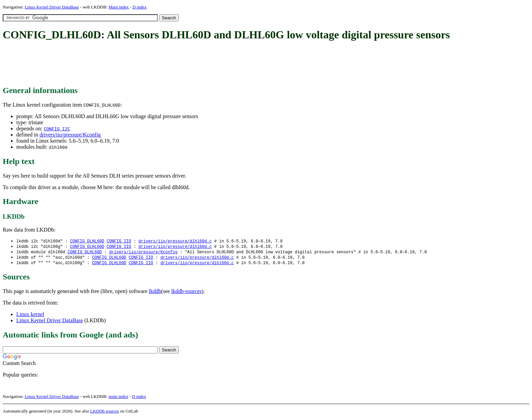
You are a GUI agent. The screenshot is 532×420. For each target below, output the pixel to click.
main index (118, 398)
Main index (119, 7)
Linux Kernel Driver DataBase (52, 7)
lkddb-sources (187, 293)
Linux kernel (30, 316)
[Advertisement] (126, 64)
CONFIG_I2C (57, 129)
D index (139, 7)
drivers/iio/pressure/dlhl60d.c (175, 241)
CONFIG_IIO (119, 241)
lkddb (155, 293)
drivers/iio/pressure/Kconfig (70, 135)
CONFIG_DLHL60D (87, 241)
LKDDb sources (105, 413)
